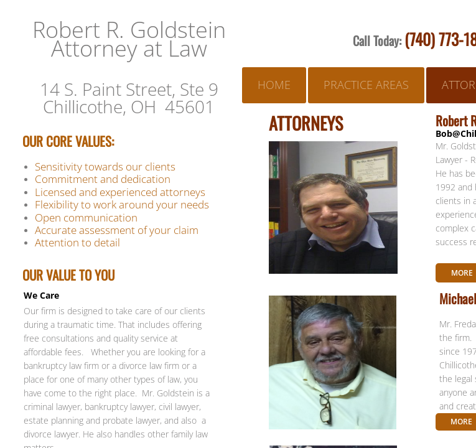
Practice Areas (366, 85)
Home (274, 85)
